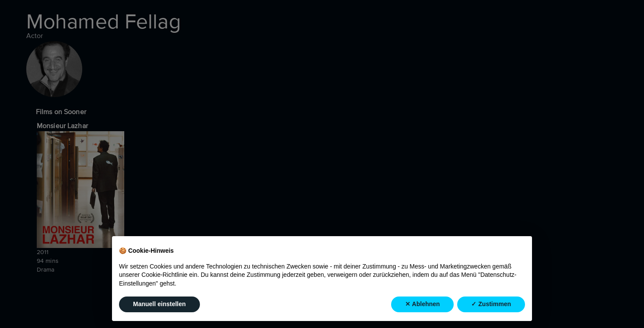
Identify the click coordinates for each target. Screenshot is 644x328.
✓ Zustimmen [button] (491, 304)
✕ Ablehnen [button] (422, 304)
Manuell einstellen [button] (159, 304)
